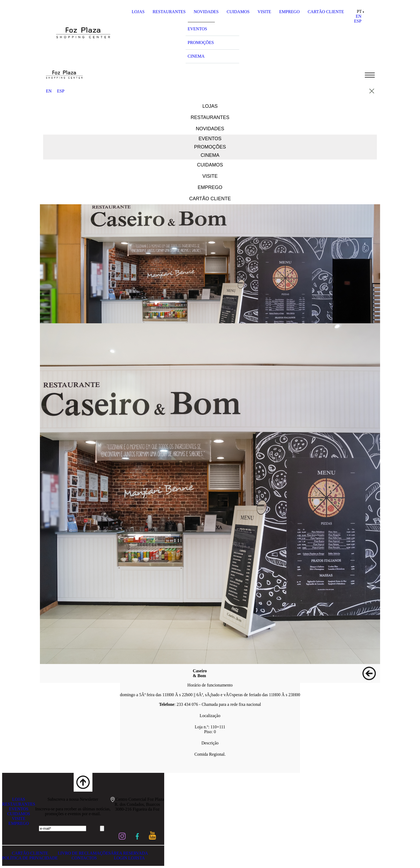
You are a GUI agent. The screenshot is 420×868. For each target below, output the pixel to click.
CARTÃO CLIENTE (326, 12)
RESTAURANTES (169, 12)
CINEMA (196, 56)
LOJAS (138, 12)
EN (359, 16)
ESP (358, 21)
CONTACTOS (84, 858)
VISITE (265, 12)
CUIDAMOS (238, 12)
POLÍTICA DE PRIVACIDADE (30, 858)
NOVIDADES (206, 12)
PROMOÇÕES (201, 42)
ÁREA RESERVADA (129, 853)
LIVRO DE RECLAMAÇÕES (84, 853)
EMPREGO (289, 12)
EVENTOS (198, 29)
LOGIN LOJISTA (129, 858)
